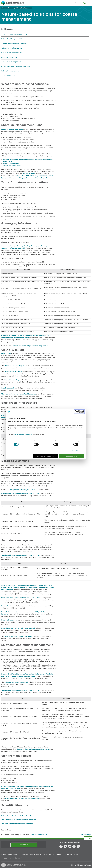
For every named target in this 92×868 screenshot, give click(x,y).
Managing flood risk (24, 8)
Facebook (61, 846)
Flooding (11, 8)
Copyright (57, 854)
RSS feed (78, 846)
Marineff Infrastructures (13, 372)
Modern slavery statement (12, 858)
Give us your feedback (39, 835)
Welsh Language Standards (31, 854)
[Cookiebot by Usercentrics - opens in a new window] (79, 412)
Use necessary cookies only (46, 456)
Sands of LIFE (6, 606)
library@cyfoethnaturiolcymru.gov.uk (21, 490)
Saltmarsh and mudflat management (17, 66)
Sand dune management (12, 62)
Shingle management (11, 71)
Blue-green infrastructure (12, 53)
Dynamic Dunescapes (9, 620)
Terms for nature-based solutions (15, 43)
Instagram (74, 846)
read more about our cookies (23, 434)
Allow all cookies (72, 456)
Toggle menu (90, 3)
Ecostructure (6, 353)
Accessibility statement (10, 854)
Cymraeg (78, 3)
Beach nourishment (10, 57)
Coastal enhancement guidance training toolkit (30, 346)
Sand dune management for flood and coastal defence (21, 598)
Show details (76, 451)
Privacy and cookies (71, 854)
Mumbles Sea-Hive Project (14, 366)
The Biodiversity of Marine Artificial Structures (19, 394)
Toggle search (85, 3)
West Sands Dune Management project (19, 636)
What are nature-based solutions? (15, 34)
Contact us (24, 845)
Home (4, 8)
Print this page (85, 835)
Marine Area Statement (11, 163)
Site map (47, 854)
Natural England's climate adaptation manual (18, 628)
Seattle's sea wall (8, 388)
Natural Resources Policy (12, 166)
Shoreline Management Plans (14, 39)
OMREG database (29, 174)
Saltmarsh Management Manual (16, 682)
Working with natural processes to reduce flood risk (20, 494)
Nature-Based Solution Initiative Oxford (16, 816)
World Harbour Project (13, 380)
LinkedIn (70, 846)
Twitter (65, 846)
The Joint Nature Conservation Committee (17, 824)
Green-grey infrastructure (13, 48)
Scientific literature (11, 76)
